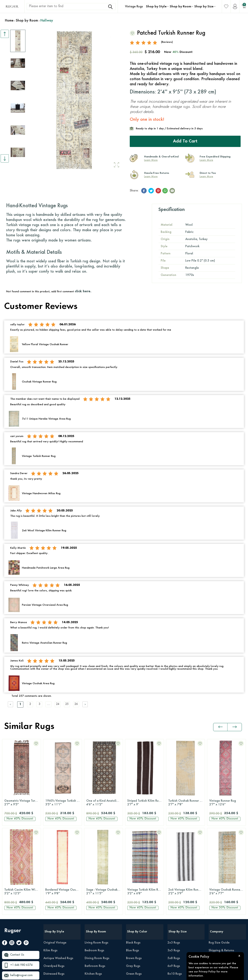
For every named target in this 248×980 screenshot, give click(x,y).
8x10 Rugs (175, 885)
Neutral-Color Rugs (139, 900)
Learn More (151, 160)
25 (73, 704)
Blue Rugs (133, 861)
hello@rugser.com (22, 886)
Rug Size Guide (219, 854)
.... (52, 704)
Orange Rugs (135, 908)
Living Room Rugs (96, 854)
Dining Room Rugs (97, 869)
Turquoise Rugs (136, 939)
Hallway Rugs (94, 892)
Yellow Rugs (134, 947)
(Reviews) (167, 42)
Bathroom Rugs (95, 877)
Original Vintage (55, 854)
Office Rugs (92, 900)
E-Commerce (136, 975)
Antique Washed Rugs (58, 869)
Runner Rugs (176, 916)
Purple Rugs (134, 924)
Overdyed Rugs (54, 877)
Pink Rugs (132, 916)
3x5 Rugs (174, 861)
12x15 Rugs (176, 908)
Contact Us (18, 866)
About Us (215, 892)
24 (63, 704)
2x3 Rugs (174, 854)
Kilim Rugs (50, 861)
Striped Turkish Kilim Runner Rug (105, 803)
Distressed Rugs (54, 885)
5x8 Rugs (174, 869)
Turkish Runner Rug (226, 803)
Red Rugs (132, 931)
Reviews (214, 869)
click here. (83, 291)
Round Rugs (175, 924)
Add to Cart (185, 141)
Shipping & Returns (221, 861)
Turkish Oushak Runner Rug (146, 803)
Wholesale (216, 908)
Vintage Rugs (134, 7)
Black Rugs (133, 854)
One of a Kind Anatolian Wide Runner (64, 803)
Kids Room (92, 908)
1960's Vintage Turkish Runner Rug (23, 803)
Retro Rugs (51, 892)
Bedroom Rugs (94, 861)
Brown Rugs (134, 869)
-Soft (125, 975)
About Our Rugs (219, 900)
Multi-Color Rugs (137, 892)
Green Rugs (134, 885)
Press (212, 877)
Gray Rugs (133, 877)
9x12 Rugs (175, 892)
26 (83, 704)
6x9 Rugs (174, 877)
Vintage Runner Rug (185, 803)
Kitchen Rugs (93, 885)
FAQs (212, 885)
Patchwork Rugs (54, 900)
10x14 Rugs (176, 900)
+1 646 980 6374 (23, 876)
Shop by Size (204, 7)
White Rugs (134, 955)
